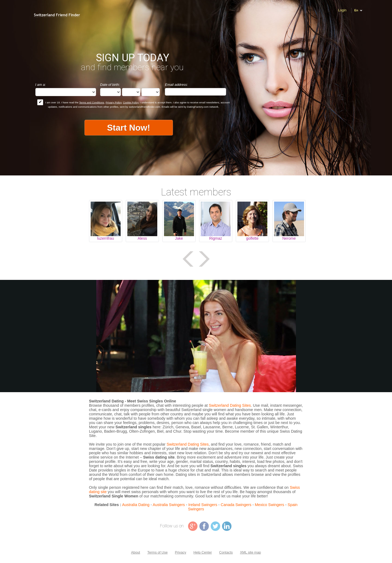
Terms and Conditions (92, 102)
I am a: (41, 85)
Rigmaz (216, 238)
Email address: (176, 85)
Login (342, 10)
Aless (142, 238)
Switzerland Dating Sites (230, 405)
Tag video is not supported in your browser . (196, 336)
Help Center (203, 552)
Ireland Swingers (203, 505)
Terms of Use (157, 552)
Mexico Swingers (269, 505)
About (136, 552)
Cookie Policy (131, 102)
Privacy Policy (113, 102)
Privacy (180, 552)
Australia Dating (136, 505)
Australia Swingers (169, 505)
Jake (179, 238)
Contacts (226, 552)
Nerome (289, 238)
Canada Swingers (236, 505)
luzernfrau (105, 238)
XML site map (250, 552)
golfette (252, 238)
